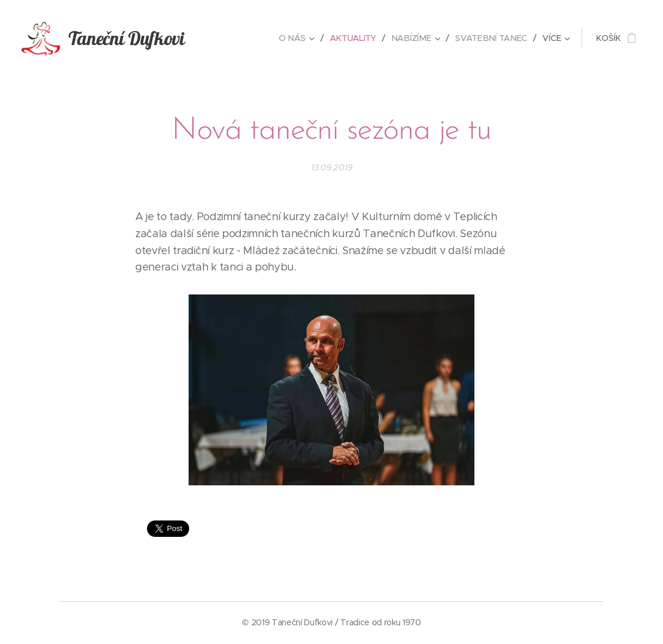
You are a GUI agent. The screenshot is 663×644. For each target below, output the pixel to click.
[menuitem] (302, 38)
